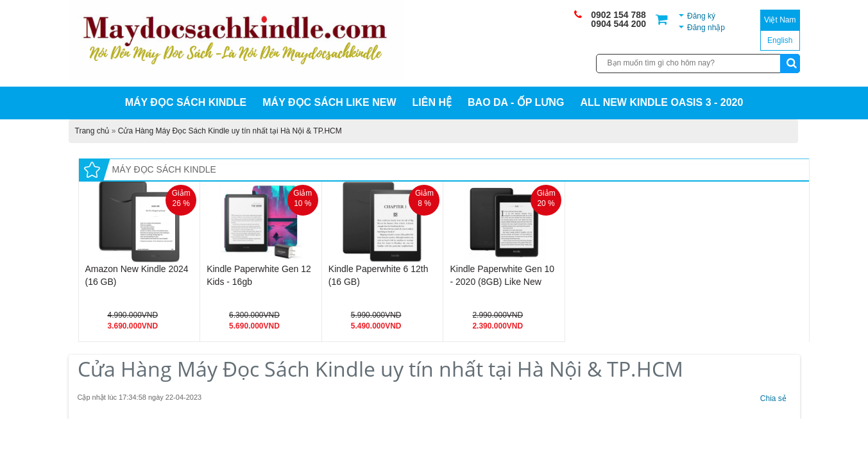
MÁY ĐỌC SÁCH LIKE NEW (329, 102)
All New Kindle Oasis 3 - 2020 (661, 102)
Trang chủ (92, 131)
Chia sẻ (773, 398)
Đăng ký (701, 16)
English (780, 40)
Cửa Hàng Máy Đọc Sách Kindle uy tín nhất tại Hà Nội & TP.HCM (230, 131)
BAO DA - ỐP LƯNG (516, 102)
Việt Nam (780, 20)
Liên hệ (432, 102)
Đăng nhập (706, 28)
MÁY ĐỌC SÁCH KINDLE (186, 102)
